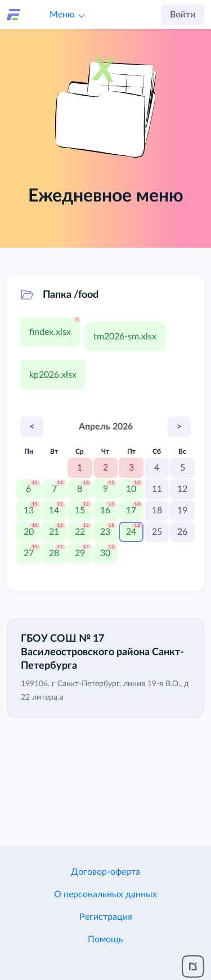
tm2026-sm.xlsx (125, 337)
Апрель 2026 (106, 427)
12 (182, 489)
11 (157, 489)
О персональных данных (105, 894)
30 (105, 553)
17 (131, 511)
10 (131, 489)
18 (157, 511)
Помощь (105, 939)
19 (182, 511)
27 (29, 553)
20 (29, 532)
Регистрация (106, 917)
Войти (183, 15)
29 (80, 553)
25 (157, 532)
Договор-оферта (105, 872)
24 (131, 532)
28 (54, 553)
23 (105, 532)
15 (80, 511)
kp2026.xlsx (53, 375)
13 (29, 511)
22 (80, 532)
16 (105, 511)
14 (54, 511)
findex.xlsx (50, 332)
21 (54, 532)
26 (182, 532)
